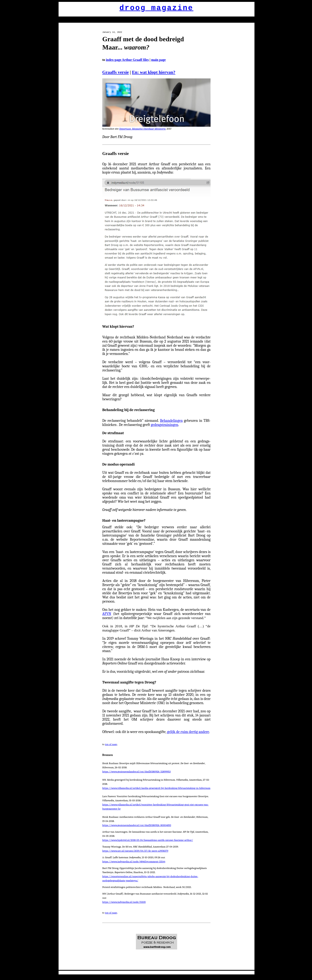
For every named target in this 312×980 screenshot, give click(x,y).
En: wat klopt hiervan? (154, 72)
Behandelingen (171, 421)
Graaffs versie (116, 72)
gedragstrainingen (164, 425)
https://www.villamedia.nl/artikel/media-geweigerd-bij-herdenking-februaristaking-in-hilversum (156, 788)
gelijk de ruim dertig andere (188, 732)
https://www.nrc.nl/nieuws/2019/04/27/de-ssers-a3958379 (135, 851)
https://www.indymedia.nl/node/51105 (124, 902)
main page (158, 60)
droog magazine (156, 8)
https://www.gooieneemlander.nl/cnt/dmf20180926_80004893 (137, 825)
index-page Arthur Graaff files (127, 60)
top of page (111, 744)
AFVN (107, 614)
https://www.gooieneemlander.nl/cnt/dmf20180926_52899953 (137, 771)
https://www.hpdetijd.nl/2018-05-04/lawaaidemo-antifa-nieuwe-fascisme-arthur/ (148, 840)
